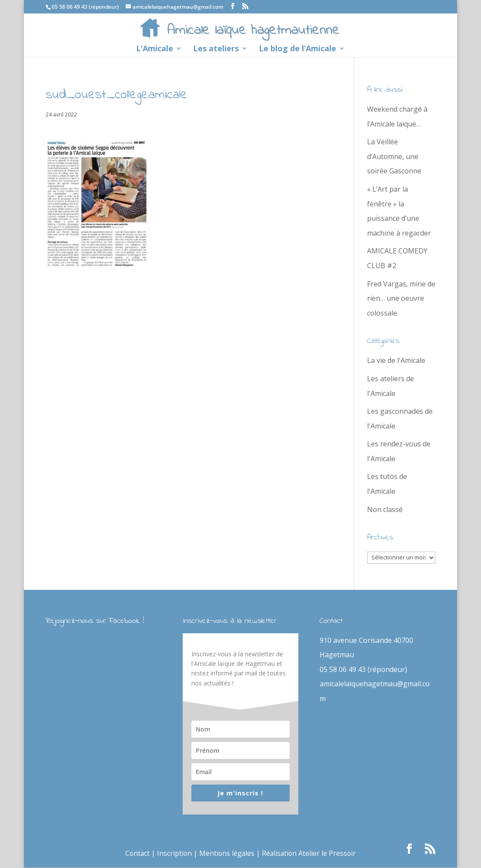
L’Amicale (155, 49)
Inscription (173, 854)
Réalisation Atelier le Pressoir (310, 854)
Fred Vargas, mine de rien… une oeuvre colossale (401, 298)
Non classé (385, 509)
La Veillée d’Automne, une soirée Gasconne (394, 156)
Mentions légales (226, 854)
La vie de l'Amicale (396, 360)
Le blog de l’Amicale (297, 49)
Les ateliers (216, 49)
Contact (136, 854)
